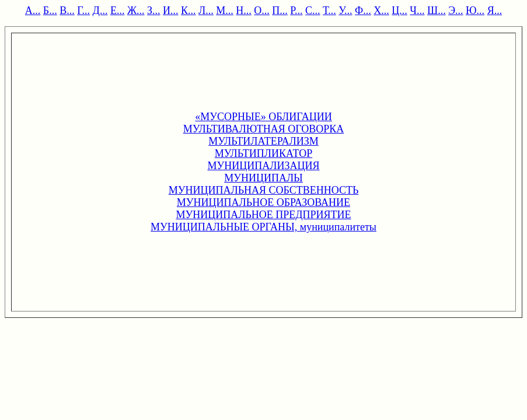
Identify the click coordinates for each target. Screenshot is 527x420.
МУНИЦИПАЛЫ (263, 178)
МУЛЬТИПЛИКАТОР (263, 153)
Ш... (437, 10)
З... (154, 10)
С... (313, 10)
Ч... (417, 10)
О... (262, 10)
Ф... (363, 10)
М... (225, 10)
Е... (118, 10)
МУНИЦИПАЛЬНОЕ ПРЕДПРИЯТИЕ (263, 215)
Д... (100, 10)
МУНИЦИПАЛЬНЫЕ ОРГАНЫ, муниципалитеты (263, 227)
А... (33, 10)
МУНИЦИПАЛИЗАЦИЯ (264, 166)
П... (280, 10)
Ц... (399, 10)
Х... (381, 10)
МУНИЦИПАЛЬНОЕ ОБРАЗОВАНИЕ (263, 202)
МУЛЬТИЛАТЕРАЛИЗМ (263, 141)
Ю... (475, 10)
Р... (296, 10)
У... (345, 10)
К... (189, 10)
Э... (456, 10)
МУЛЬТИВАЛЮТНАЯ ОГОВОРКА (264, 129)
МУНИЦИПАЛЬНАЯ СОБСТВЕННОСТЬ (264, 190)
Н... (244, 10)
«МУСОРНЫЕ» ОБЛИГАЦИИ (263, 117)
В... (67, 10)
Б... (50, 10)
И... (171, 10)
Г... (83, 10)
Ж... (136, 10)
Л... (206, 10)
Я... (495, 10)
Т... (329, 10)
